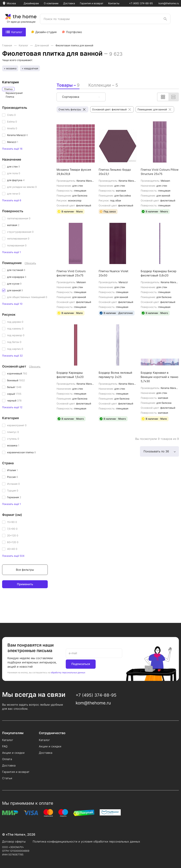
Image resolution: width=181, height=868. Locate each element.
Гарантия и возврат (92, 3)
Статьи (7, 778)
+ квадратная (30, 68)
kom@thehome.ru (169, 3)
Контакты (114, 3)
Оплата (7, 759)
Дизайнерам (31, 3)
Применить (25, 584)
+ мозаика (10, 68)
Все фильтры (25, 570)
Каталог (14, 32)
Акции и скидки (13, 753)
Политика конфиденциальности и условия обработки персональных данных (86, 841)
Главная (7, 45)
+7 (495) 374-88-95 (141, 3)
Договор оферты (14, 841)
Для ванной (42, 45)
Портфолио (74, 32)
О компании (51, 3)
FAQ (5, 746)
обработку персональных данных (68, 672)
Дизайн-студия (46, 32)
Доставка (69, 3)
